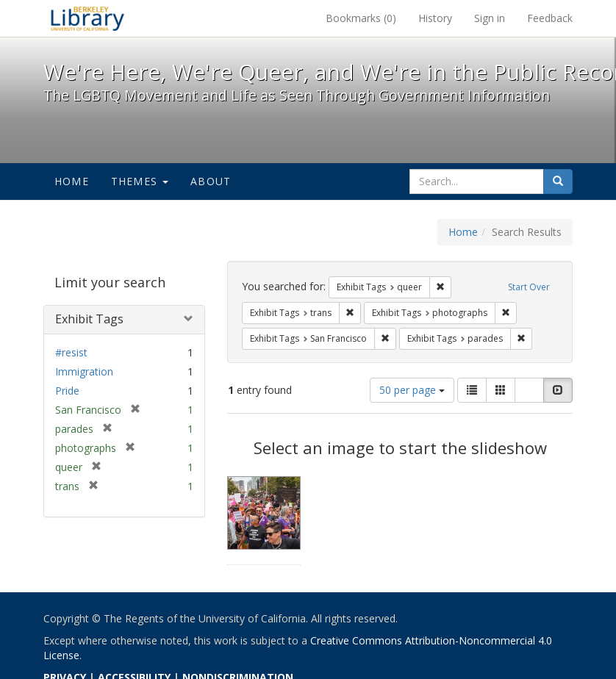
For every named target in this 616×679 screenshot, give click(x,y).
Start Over (529, 287)
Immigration (84, 371)
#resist (71, 352)
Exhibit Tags (89, 319)
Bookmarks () (361, 18)
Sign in (490, 18)
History (435, 18)
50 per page (412, 390)
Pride (67, 391)
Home (72, 181)
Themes (140, 181)
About (211, 181)
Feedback (550, 18)
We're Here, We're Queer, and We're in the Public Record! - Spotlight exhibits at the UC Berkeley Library (87, 18)
